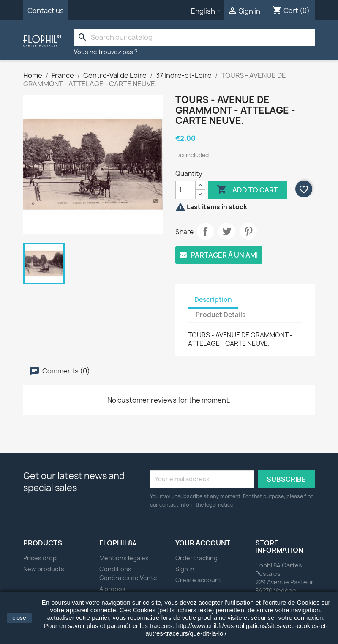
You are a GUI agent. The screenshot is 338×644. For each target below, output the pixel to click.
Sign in (185, 569)
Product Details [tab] (221, 315)
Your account (203, 543)
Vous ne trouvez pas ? (106, 52)
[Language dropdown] (207, 11)
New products (44, 569)
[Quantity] (185, 190)
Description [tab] (213, 300)
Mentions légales (124, 558)
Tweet (227, 231)
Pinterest (248, 231)
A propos (112, 589)
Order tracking (196, 558)
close (19, 618)
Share (205, 231)
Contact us (46, 11)
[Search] (194, 37)
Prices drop (40, 558)
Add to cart (247, 190)
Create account (198, 580)
